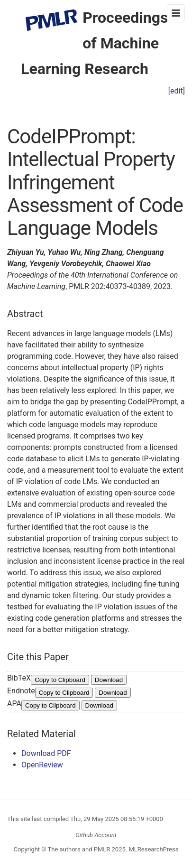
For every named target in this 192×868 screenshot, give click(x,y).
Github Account (96, 835)
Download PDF (46, 753)
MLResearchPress (153, 849)
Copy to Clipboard (60, 680)
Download (109, 680)
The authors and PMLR (79, 849)
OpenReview (42, 765)
